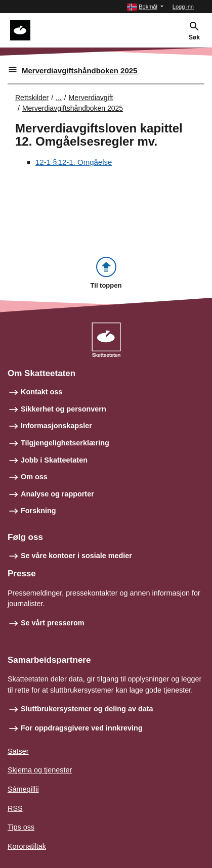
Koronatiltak (27, 846)
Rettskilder (32, 98)
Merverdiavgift (91, 98)
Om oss (34, 477)
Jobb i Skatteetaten (54, 460)
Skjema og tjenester (40, 770)
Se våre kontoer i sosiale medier (76, 556)
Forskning (38, 511)
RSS (15, 808)
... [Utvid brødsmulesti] (59, 98)
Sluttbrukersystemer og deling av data (87, 709)
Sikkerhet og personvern (63, 409)
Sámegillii (23, 789)
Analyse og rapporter (57, 494)
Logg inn (183, 7)
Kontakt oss (41, 392)
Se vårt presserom (53, 623)
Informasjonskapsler (56, 426)
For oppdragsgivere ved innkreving (82, 728)
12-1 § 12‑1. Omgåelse (74, 162)
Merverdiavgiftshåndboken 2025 (79, 71)
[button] (145, 7)
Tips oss (21, 827)
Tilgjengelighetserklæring (65, 443)
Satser (18, 751)
